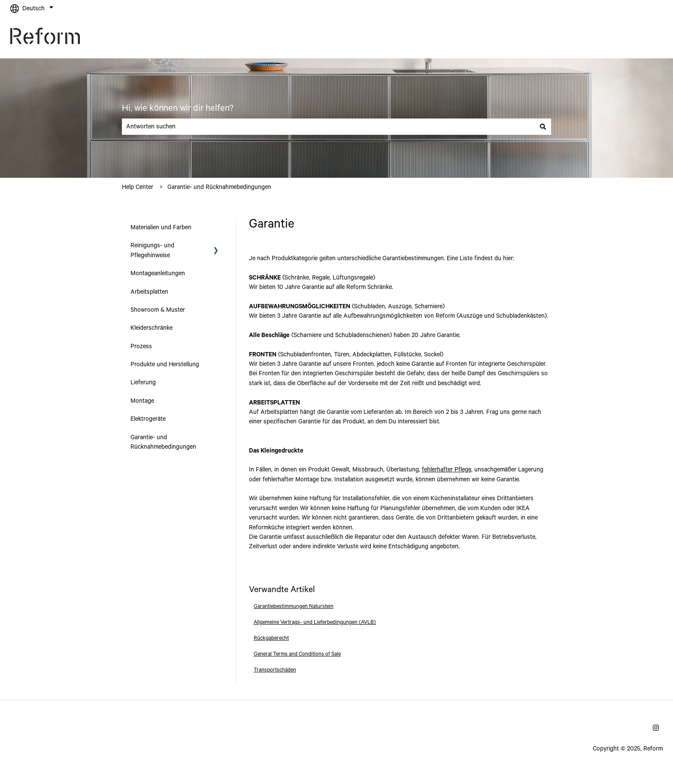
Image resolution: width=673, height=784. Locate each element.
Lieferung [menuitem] (143, 383)
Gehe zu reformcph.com (622, 38)
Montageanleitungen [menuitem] (158, 273)
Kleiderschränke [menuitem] (152, 328)
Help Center (138, 187)
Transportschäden (275, 670)
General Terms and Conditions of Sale (297, 654)
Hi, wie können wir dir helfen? (178, 108)
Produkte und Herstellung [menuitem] (165, 365)
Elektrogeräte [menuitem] (148, 419)
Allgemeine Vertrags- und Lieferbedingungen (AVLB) (315, 622)
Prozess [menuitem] (141, 346)
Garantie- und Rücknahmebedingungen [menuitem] (163, 442)
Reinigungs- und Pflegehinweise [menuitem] (152, 250)
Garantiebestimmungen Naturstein (294, 606)
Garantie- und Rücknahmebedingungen (219, 187)
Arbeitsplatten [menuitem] (149, 292)
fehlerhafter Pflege (447, 470)
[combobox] (328, 127)
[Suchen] (543, 127)
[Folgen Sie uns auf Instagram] (656, 728)
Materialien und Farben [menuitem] (161, 228)
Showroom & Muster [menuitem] (158, 310)
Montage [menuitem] (142, 401)
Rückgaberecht (271, 638)
